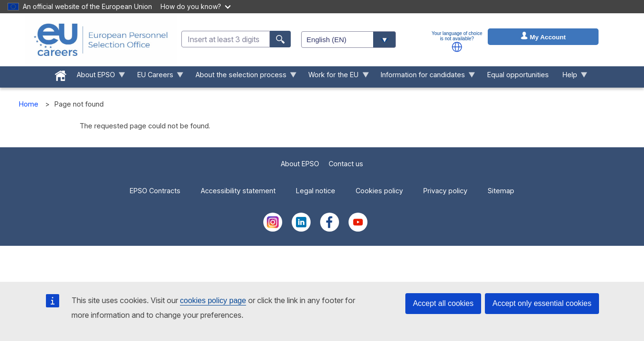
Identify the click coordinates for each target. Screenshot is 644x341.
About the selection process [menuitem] (242, 77)
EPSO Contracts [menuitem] (155, 191)
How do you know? (196, 6)
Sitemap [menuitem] (501, 191)
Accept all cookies (443, 303)
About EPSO (300, 164)
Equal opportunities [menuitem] (518, 75)
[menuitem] (61, 74)
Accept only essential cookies (542, 303)
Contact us (346, 164)
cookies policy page (213, 301)
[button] (457, 47)
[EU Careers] (101, 40)
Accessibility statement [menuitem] (238, 191)
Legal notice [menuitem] (316, 191)
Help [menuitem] (571, 77)
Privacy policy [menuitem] (445, 191)
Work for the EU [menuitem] (335, 77)
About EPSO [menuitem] (98, 77)
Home (29, 104)
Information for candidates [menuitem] (425, 77)
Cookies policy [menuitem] (379, 191)
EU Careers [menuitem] (157, 77)
